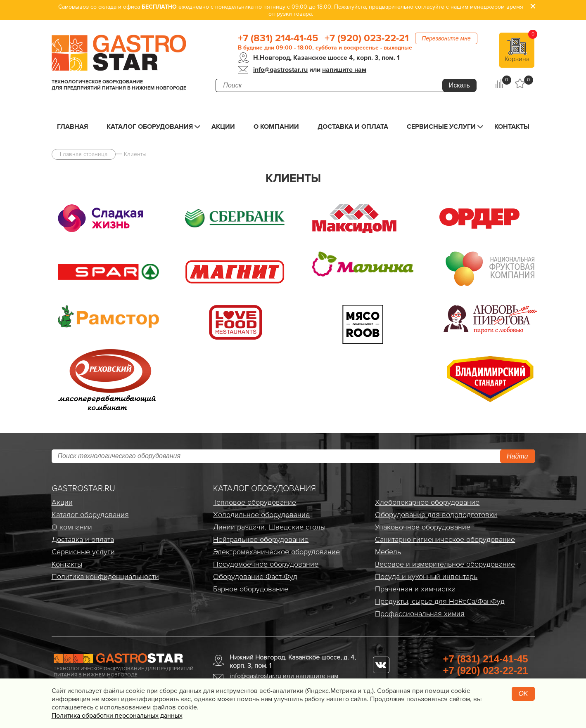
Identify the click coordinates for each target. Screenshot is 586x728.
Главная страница (84, 154)
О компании (276, 127)
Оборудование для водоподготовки (436, 515)
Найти (517, 456)
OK (523, 694)
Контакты (512, 127)
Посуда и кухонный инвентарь (426, 577)
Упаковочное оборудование (423, 527)
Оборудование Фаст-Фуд (255, 577)
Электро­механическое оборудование (276, 552)
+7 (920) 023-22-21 (367, 38)
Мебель (388, 552)
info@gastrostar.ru (280, 70)
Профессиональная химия (420, 614)
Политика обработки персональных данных (117, 716)
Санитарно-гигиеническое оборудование (445, 539)
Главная (72, 127)
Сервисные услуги (441, 127)
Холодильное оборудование (261, 515)
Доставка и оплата (353, 127)
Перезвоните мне (446, 38)
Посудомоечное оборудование (266, 564)
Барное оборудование (251, 589)
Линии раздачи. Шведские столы (269, 527)
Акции (223, 127)
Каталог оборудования (150, 127)
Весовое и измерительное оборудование (445, 564)
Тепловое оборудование (255, 502)
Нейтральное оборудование (261, 539)
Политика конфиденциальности (105, 577)
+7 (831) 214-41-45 (278, 38)
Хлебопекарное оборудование (427, 502)
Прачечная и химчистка (415, 589)
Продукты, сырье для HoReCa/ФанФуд (440, 601)
